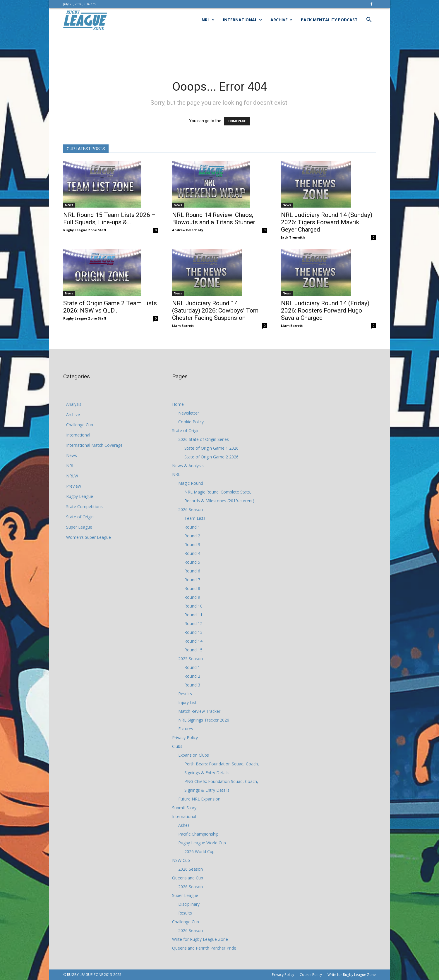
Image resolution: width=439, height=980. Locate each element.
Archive (281, 20)
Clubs (177, 746)
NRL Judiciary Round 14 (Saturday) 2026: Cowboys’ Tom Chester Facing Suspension (215, 310)
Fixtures (186, 729)
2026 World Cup (199, 852)
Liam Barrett (183, 326)
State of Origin (80, 517)
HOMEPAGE (237, 121)
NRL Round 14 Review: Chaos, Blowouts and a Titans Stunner (214, 219)
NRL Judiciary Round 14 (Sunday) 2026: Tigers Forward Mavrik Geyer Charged (327, 222)
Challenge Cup (80, 425)
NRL (208, 20)
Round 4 (192, 553)
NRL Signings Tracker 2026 (204, 720)
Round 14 (193, 641)
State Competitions (84, 507)
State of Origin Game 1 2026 (211, 448)
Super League (79, 527)
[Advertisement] (220, 52)
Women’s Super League (89, 537)
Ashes (184, 825)
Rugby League (80, 496)
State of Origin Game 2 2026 (211, 457)
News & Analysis (188, 466)
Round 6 (192, 571)
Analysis (74, 404)
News (69, 205)
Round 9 (192, 597)
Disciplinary (189, 904)
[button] (369, 20)
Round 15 (193, 650)
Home (178, 404)
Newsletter (189, 413)
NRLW (72, 476)
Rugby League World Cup (202, 843)
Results (185, 694)
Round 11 (193, 615)
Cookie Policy (191, 422)
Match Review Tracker (199, 711)
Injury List (187, 702)
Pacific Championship (198, 834)
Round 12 (193, 623)
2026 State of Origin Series (204, 439)
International (242, 20)
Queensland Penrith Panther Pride (204, 948)
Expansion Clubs (194, 755)
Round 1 (192, 527)
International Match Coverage (94, 445)
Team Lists (195, 518)
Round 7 (192, 580)
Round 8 (192, 588)
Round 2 (192, 536)
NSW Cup (181, 860)
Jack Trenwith (293, 237)
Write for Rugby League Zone (200, 939)
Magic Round (191, 483)
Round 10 (193, 606)
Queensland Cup (188, 878)
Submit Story (184, 808)
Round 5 (192, 562)
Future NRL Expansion (199, 799)
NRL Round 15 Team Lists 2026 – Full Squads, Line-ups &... (109, 219)
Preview (74, 486)
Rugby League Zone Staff (85, 230)
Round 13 (193, 632)
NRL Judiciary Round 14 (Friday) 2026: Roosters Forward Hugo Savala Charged (325, 310)
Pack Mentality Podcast (329, 20)
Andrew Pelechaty (188, 230)
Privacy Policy (185, 737)
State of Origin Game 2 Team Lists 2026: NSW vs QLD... (110, 307)
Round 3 (192, 545)
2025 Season (191, 659)
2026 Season (191, 509)
